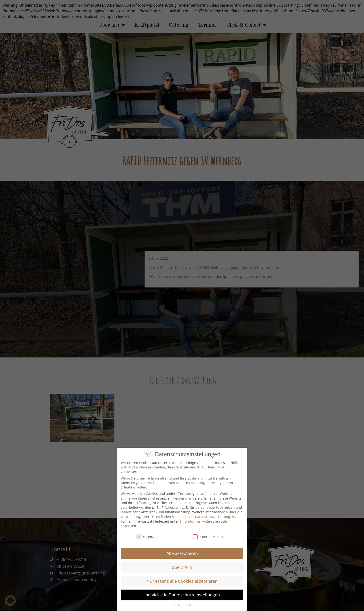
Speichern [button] (182, 567)
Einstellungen (190, 521)
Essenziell (147, 537)
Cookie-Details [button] (182, 605)
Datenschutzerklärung (212, 517)
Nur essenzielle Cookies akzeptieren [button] (182, 581)
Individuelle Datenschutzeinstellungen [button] (182, 595)
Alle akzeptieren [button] (182, 553)
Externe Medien (209, 537)
